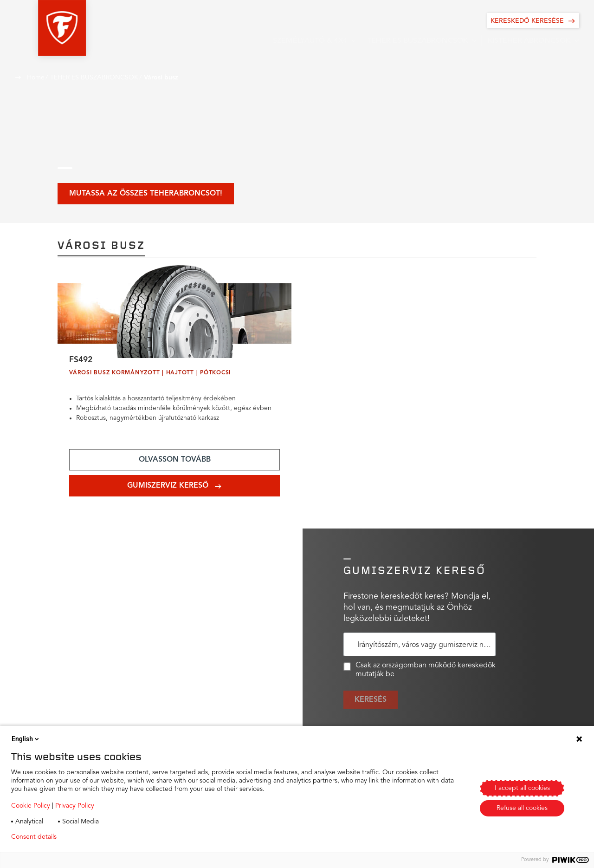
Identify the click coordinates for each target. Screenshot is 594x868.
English (26, 739)
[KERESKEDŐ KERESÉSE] (533, 20)
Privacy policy (91, 837)
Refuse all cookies (522, 808)
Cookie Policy (31, 806)
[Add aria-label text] (174, 461)
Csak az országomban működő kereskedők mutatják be (420, 671)
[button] (39, 28)
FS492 (81, 361)
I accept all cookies (522, 788)
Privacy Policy (75, 806)
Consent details (34, 837)
